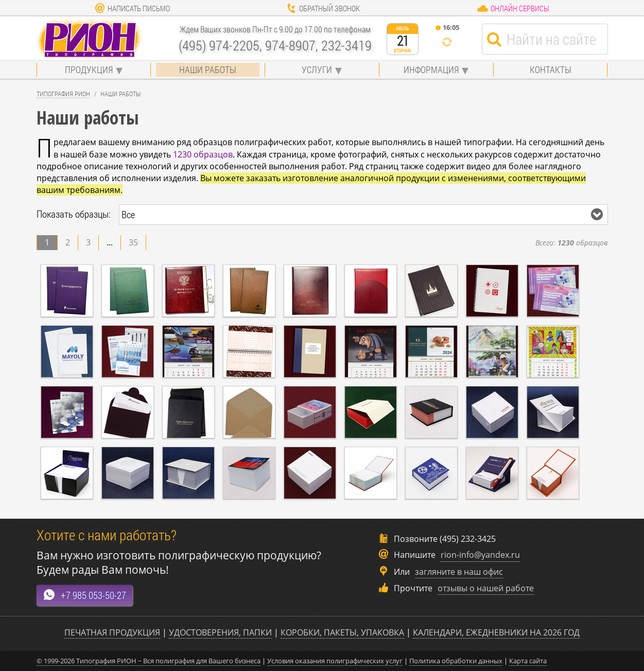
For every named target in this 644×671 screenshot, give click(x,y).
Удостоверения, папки (220, 632)
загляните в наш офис (459, 572)
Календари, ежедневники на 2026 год (496, 632)
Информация (431, 69)
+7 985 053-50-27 (84, 595)
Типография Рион (63, 94)
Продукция (89, 69)
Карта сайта (528, 661)
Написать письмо (132, 8)
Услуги (317, 69)
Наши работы (208, 69)
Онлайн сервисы (513, 8)
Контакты (551, 69)
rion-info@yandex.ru (480, 555)
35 (133, 242)
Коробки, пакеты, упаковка (342, 632)
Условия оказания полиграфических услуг (335, 661)
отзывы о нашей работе (486, 588)
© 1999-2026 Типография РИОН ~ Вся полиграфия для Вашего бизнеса (149, 661)
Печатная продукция (112, 632)
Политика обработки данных (456, 661)
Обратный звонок (323, 8)
